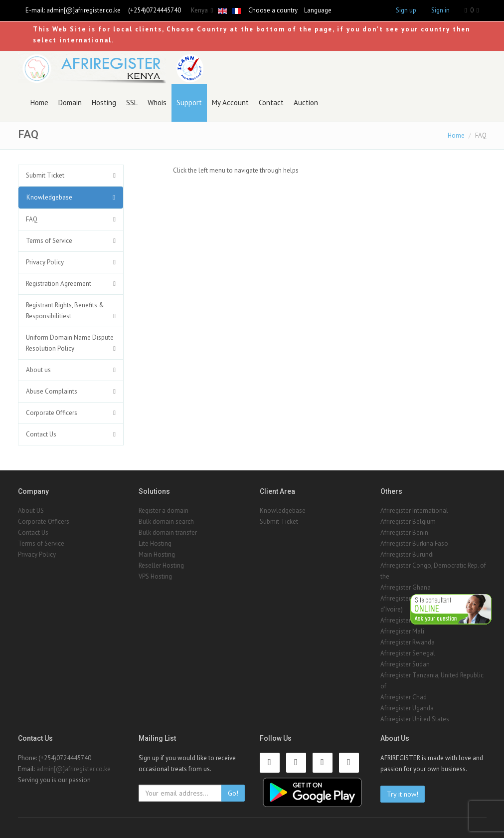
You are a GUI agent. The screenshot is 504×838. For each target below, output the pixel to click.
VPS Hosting (155, 576)
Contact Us (41, 434)
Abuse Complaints (52, 391)
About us (38, 370)
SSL (132, 103)
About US (31, 511)
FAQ (32, 219)
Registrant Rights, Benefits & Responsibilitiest (65, 311)
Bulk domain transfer (168, 532)
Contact (271, 103)
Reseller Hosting (161, 565)
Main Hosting (157, 554)
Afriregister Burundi (407, 554)
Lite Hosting (155, 543)
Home (39, 103)
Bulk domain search (166, 522)
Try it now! (403, 794)
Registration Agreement (59, 284)
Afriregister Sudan (405, 664)
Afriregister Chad (404, 697)
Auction (306, 103)
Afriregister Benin (404, 532)
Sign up (406, 10)
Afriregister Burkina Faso (414, 543)
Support (189, 103)
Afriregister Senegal (408, 653)
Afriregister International (414, 511)
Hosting (104, 103)
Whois (157, 103)
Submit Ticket (45, 175)
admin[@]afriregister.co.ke (84, 10)
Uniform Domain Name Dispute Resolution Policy (70, 343)
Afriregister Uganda (407, 708)
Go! (233, 793)
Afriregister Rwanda (408, 642)
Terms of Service (49, 241)
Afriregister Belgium (408, 522)
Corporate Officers (52, 413)
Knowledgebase (49, 197)
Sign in (440, 10)
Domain (70, 103)
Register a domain (164, 511)
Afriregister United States (415, 719)
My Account (230, 103)
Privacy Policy (45, 262)
